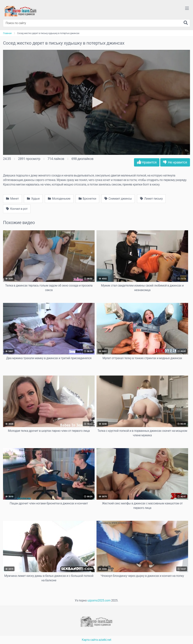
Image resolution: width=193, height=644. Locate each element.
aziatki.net (105, 640)
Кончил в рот (17, 209)
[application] (96, 102)
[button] (96, 102)
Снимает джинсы (118, 199)
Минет (12, 199)
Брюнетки (87, 199)
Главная (7, 33)
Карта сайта (90, 640)
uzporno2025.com (99, 600)
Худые (33, 199)
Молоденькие (59, 199)
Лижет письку (151, 199)
